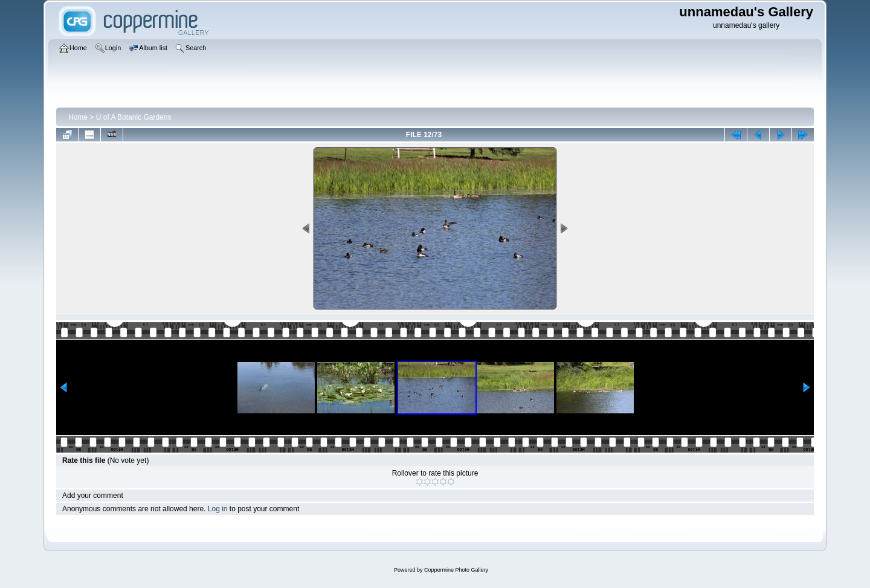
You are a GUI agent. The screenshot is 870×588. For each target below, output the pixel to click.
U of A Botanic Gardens (134, 117)
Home (78, 117)
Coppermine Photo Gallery (456, 570)
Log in (218, 509)
